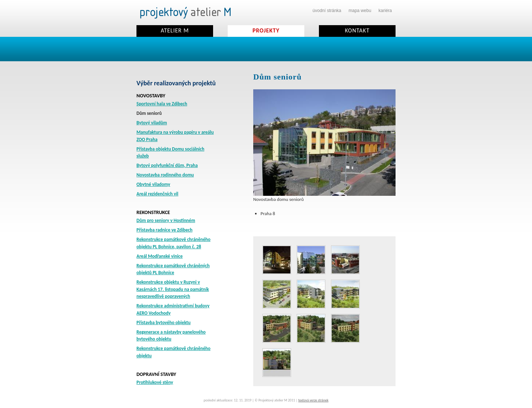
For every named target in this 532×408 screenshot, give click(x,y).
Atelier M (175, 30)
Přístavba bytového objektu (163, 322)
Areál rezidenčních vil (157, 194)
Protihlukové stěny (155, 382)
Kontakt (357, 30)
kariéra (385, 11)
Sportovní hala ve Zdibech (162, 104)
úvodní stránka (327, 11)
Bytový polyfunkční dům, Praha (167, 165)
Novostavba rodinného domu (165, 175)
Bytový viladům (152, 123)
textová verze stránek (313, 400)
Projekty (266, 30)
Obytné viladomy (153, 184)
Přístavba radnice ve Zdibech (164, 230)
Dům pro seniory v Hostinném (166, 220)
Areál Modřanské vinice (160, 256)
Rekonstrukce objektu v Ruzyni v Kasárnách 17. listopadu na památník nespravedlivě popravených (173, 289)
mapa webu (360, 11)
